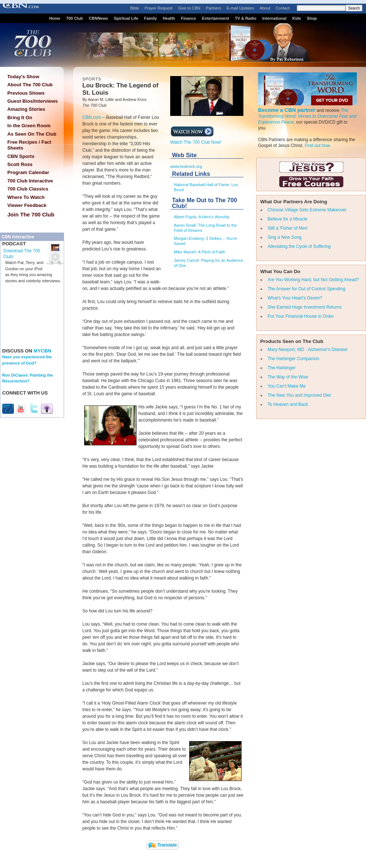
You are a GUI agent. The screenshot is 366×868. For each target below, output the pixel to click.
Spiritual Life (126, 18)
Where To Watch (26, 197)
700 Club (75, 18)
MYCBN (42, 351)
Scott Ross (20, 164)
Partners (214, 8)
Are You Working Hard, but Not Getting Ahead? (313, 280)
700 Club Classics (28, 189)
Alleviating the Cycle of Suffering (299, 246)
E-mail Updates (240, 8)
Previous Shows (26, 93)
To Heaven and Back (288, 404)
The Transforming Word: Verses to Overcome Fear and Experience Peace (307, 116)
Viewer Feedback (27, 205)
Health (169, 18)
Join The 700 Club (31, 214)
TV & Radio (246, 18)
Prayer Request (158, 8)
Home (55, 18)
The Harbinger (282, 368)
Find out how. (318, 146)
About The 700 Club (30, 85)
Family (151, 18)
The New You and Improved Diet (299, 395)
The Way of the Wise (288, 377)
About (265, 8)
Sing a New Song (285, 237)
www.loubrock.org (186, 166)
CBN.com (92, 117)
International (274, 18)
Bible (135, 8)
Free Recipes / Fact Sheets (29, 145)
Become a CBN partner (287, 110)
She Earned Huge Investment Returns (305, 307)
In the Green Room (29, 126)
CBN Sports (21, 156)
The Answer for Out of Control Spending (307, 289)
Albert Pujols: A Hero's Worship (202, 217)
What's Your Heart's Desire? (295, 298)
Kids (297, 18)
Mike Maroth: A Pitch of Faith (199, 252)
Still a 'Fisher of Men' (288, 228)
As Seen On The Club (32, 134)
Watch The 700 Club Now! (196, 140)
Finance (188, 18)
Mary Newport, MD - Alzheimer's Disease (307, 350)
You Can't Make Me (287, 386)
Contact (283, 8)
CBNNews (99, 18)
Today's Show (23, 77)
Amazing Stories (26, 109)
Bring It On (20, 118)
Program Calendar (28, 172)
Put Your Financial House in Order (301, 316)
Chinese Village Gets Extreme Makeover (307, 210)
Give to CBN (189, 8)
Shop (312, 18)
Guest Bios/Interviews (33, 101)
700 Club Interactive (30, 181)
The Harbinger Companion (293, 359)
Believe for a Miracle (287, 219)
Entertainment (216, 18)
